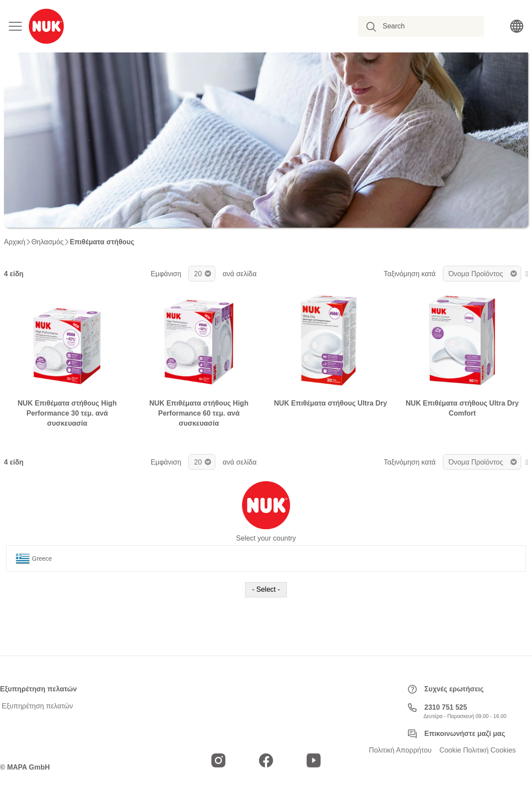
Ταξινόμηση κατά (410, 274)
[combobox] (426, 26)
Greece (34, 559)
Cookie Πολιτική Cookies (478, 750)
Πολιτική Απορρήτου (400, 750)
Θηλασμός (48, 242)
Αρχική (15, 242)
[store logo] (46, 26)
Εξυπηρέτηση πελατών (37, 706)
